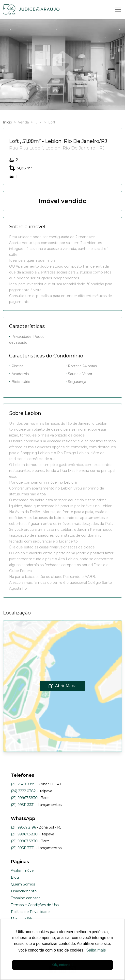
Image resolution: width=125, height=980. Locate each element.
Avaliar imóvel (23, 871)
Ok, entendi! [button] (62, 965)
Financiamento (24, 891)
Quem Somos (23, 884)
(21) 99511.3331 (23, 805)
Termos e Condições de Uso (35, 905)
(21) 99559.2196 (23, 827)
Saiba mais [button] (96, 950)
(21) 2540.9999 (23, 784)
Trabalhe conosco (26, 898)
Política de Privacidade (30, 912)
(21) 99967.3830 (24, 798)
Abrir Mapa (63, 686)
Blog (15, 877)
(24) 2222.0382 (23, 791)
